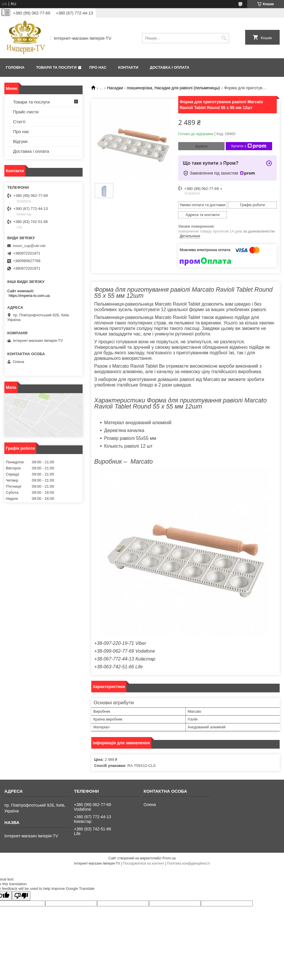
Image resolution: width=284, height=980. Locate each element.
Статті (19, 122)
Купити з (249, 146)
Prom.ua (169, 858)
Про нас (98, 67)
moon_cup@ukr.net (29, 246)
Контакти (128, 67)
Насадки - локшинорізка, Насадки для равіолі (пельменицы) (164, 88)
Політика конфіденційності (189, 863)
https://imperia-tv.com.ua (29, 296)
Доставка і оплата (170, 67)
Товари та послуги (56, 67)
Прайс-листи (26, 112)
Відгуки (20, 141)
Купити (201, 146)
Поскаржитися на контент (143, 863)
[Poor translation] (21, 896)
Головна (15, 67)
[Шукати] (224, 38)
